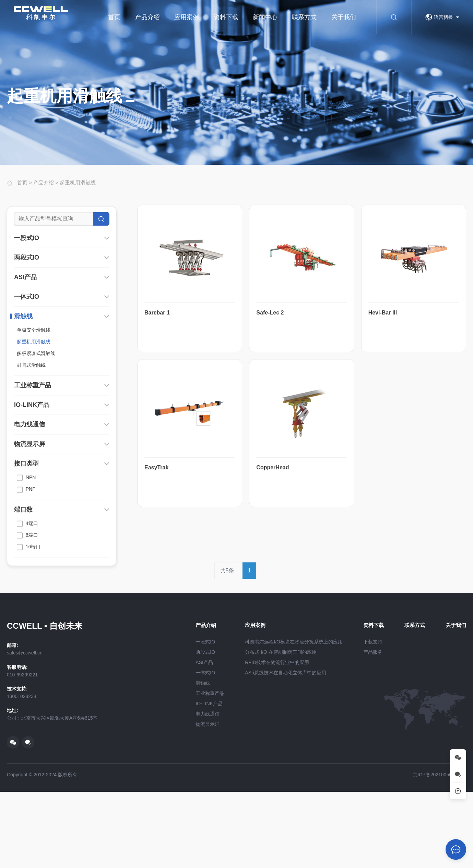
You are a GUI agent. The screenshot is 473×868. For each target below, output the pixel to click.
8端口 (27, 605)
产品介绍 (147, 17)
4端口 (27, 593)
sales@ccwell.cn (25, 653)
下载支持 (373, 642)
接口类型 (26, 533)
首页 (114, 17)
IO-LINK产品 (32, 475)
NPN (26, 547)
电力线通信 (29, 494)
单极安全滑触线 (34, 400)
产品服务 (373, 652)
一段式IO (27, 308)
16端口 (29, 617)
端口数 (23, 579)
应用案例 (187, 17)
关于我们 (344, 17)
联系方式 (304, 17)
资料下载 (226, 17)
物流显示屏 (29, 514)
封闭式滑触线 (31, 435)
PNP (26, 559)
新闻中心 (265, 17)
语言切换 (439, 17)
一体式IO (27, 366)
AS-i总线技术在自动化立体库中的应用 (285, 673)
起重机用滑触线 (78, 188)
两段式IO (27, 327)
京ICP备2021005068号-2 (439, 775)
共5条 (227, 588)
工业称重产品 (33, 455)
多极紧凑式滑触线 (36, 423)
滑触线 (23, 386)
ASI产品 (25, 347)
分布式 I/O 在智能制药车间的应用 (281, 652)
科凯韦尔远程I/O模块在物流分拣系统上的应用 (294, 642)
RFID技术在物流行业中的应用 (277, 662)
